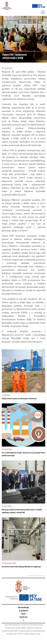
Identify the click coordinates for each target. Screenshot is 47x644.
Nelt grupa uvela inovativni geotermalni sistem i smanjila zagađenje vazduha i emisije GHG (22, 511)
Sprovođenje (23, 607)
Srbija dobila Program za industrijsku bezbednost (19, 398)
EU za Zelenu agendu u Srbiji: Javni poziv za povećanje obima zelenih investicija (23, 454)
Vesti (23, 614)
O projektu (24, 610)
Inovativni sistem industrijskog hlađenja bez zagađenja (21, 567)
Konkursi (23, 617)
